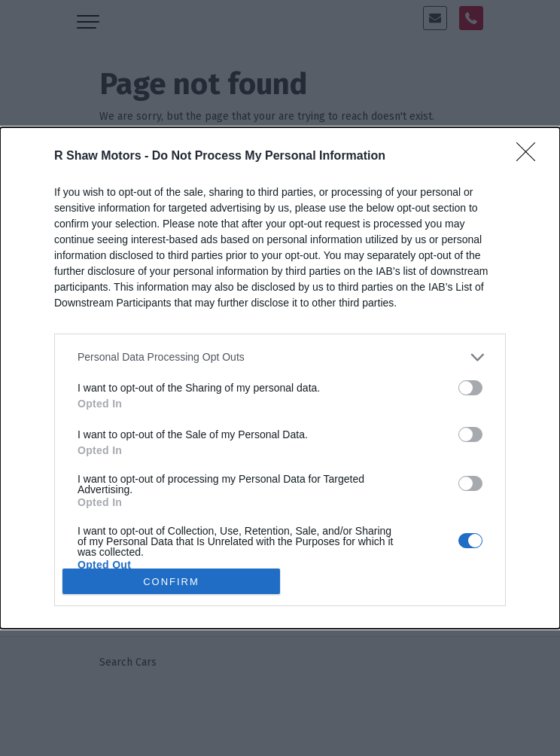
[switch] (470, 388)
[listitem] (280, 357)
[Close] (531, 157)
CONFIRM (171, 581)
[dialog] (280, 378)
